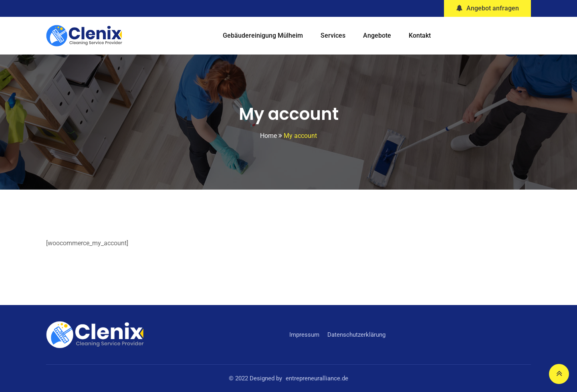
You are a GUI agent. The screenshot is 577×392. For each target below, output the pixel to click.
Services (333, 35)
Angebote (377, 35)
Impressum (304, 335)
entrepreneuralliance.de (317, 378)
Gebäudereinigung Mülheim (263, 35)
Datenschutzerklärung (356, 335)
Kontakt (420, 35)
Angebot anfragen (487, 8)
